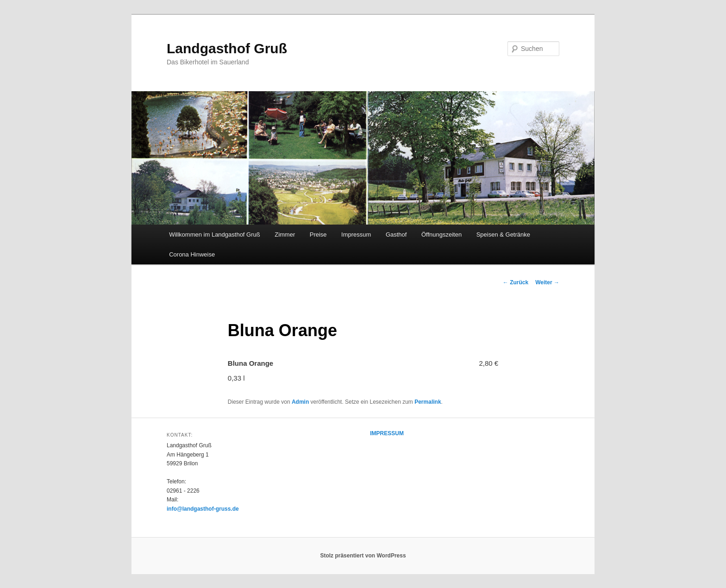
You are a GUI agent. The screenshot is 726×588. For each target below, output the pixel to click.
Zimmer (285, 235)
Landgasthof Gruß (227, 48)
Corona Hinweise (192, 254)
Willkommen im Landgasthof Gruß (215, 235)
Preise (318, 235)
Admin (300, 402)
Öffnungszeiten (441, 235)
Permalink (428, 402)
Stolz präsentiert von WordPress (363, 556)
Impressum (356, 235)
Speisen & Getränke (503, 235)
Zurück (516, 282)
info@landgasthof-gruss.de (203, 509)
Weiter (547, 282)
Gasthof (396, 235)
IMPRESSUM (387, 433)
